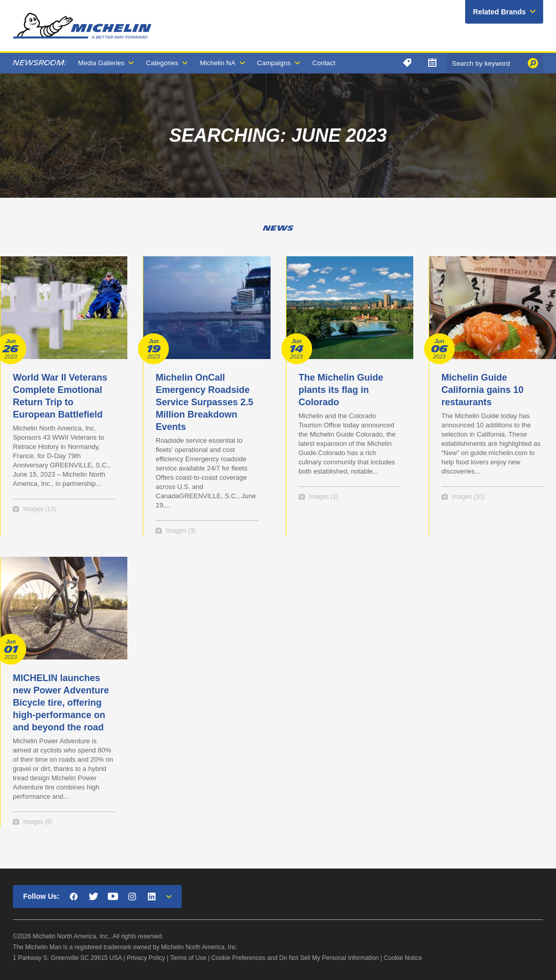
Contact (324, 63)
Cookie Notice (403, 958)
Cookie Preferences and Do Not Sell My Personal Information (295, 958)
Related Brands (499, 12)
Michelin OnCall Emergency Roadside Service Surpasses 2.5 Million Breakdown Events (204, 402)
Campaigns (274, 63)
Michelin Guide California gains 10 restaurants (483, 390)
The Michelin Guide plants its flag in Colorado (341, 390)
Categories (162, 63)
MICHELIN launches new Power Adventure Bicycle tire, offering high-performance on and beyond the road (61, 703)
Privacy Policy (146, 958)
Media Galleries (101, 63)
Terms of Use (188, 958)
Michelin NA (217, 63)
